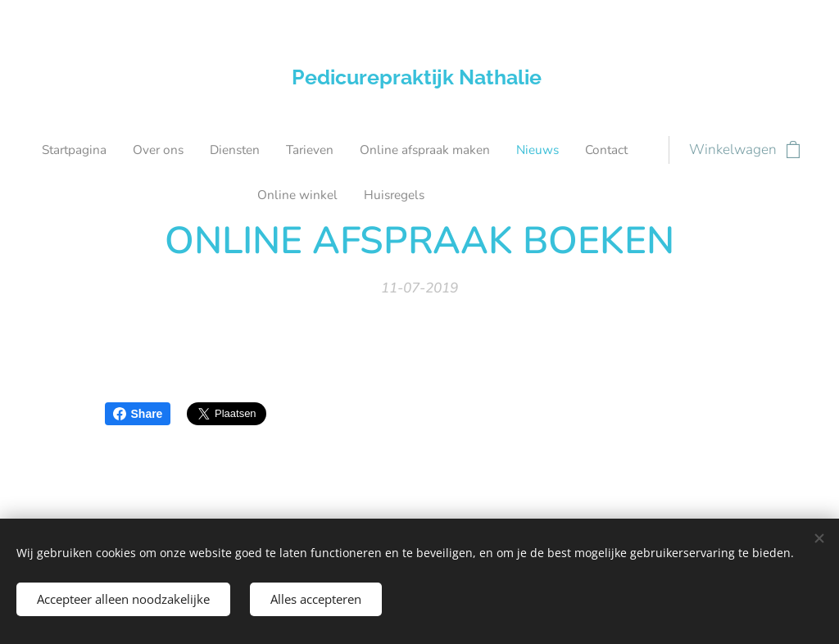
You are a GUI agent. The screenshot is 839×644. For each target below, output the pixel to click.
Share (138, 414)
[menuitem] (236, 150)
